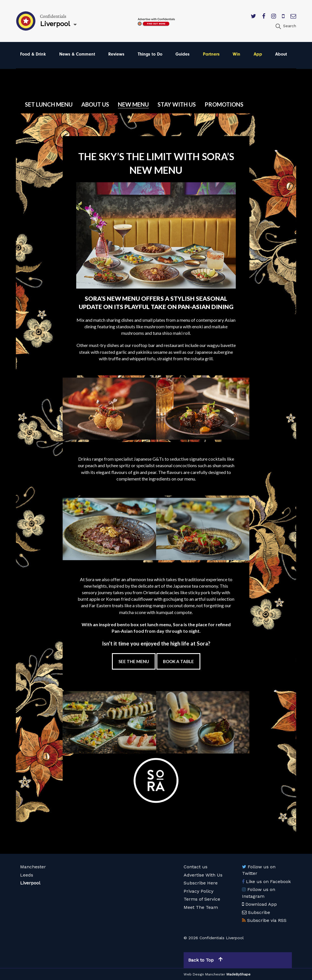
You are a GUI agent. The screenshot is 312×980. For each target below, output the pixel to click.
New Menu (133, 104)
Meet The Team (201, 907)
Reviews (116, 54)
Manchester (33, 867)
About (281, 54)
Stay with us (177, 104)
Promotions (224, 104)
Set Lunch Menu (49, 104)
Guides (182, 54)
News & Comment (77, 54)
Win (236, 54)
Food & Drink (33, 54)
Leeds (27, 875)
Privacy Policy (199, 891)
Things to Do (150, 54)
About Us (95, 104)
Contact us (196, 867)
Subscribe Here (201, 883)
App (258, 54)
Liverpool (30, 883)
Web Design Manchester (204, 974)
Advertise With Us (203, 875)
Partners (211, 54)
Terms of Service (202, 899)
